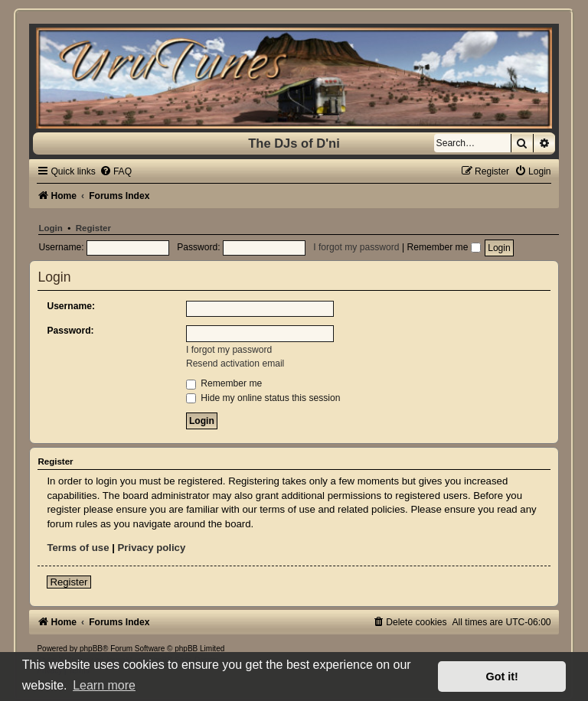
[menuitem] (116, 171)
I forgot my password (356, 247)
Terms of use (78, 548)
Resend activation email (235, 364)
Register (93, 228)
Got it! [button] (502, 677)
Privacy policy (152, 548)
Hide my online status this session (263, 398)
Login (50, 228)
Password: (70, 331)
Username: (71, 306)
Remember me (443, 247)
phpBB (91, 649)
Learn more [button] (104, 685)
